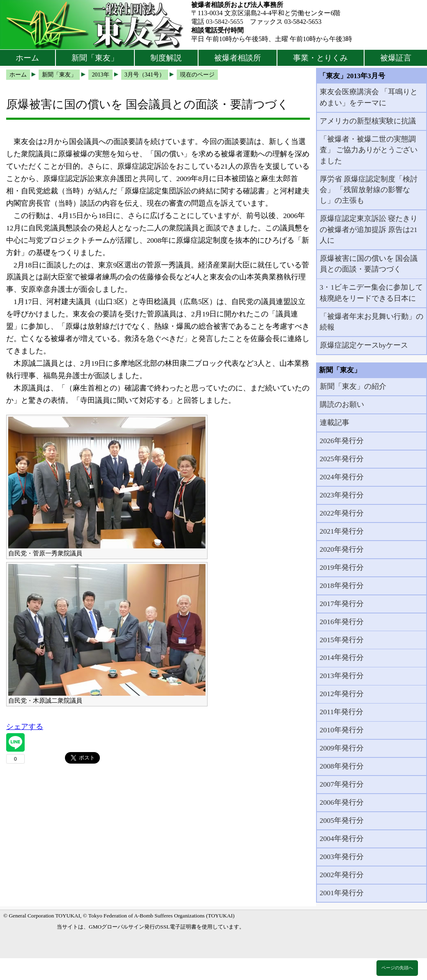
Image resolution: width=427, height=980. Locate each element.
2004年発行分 (342, 838)
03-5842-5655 (225, 22)
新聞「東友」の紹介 (353, 386)
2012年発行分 (342, 694)
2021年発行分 (342, 531)
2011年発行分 (342, 712)
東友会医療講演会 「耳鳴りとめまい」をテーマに (369, 97)
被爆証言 (396, 58)
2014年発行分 (342, 657)
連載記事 (335, 423)
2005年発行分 (342, 820)
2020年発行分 (342, 549)
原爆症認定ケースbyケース (364, 345)
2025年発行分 (342, 459)
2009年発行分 (342, 748)
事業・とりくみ (320, 58)
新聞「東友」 (95, 58)
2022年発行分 (342, 513)
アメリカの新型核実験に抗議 (368, 121)
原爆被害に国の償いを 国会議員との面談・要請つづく (369, 264)
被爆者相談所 (238, 58)
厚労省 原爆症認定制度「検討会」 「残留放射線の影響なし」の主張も (369, 190)
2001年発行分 (342, 893)
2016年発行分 (342, 622)
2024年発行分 (342, 477)
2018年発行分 (342, 585)
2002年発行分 (342, 875)
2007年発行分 (342, 784)
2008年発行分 (342, 766)
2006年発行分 (342, 802)
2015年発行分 (342, 640)
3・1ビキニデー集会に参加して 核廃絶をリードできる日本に (372, 293)
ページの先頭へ (397, 968)
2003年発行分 (342, 857)
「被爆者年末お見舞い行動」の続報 (372, 322)
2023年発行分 (342, 495)
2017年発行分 (342, 604)
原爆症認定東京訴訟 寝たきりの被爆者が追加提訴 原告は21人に (369, 229)
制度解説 (166, 58)
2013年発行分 (342, 676)
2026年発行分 (342, 441)
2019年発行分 (342, 567)
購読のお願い (342, 404)
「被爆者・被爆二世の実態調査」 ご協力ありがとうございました (369, 150)
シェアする (25, 727)
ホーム (27, 58)
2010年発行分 (342, 730)
